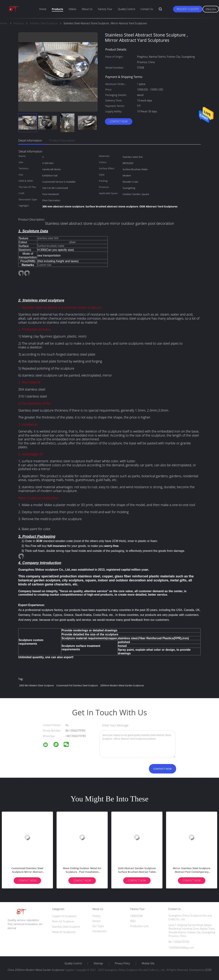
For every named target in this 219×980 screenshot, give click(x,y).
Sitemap (98, 963)
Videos (72, 9)
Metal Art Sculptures (64, 932)
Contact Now (119, 121)
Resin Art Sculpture (63, 921)
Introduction (99, 931)
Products (57, 9)
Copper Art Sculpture (64, 916)
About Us (87, 9)
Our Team (98, 926)
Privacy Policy (122, 963)
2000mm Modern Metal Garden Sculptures (122, 685)
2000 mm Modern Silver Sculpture (36, 685)
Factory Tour (105, 9)
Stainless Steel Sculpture (66, 927)
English (211, 9)
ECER (208, 970)
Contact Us (147, 9)
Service (96, 921)
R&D (133, 921)
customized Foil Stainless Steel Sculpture (77, 685)
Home (43, 9)
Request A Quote (188, 9)
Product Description (62, 140)
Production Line (139, 926)
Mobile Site (148, 963)
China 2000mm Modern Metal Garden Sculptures (36, 970)
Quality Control (126, 9)
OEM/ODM (137, 916)
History (96, 916)
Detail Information (30, 140)
